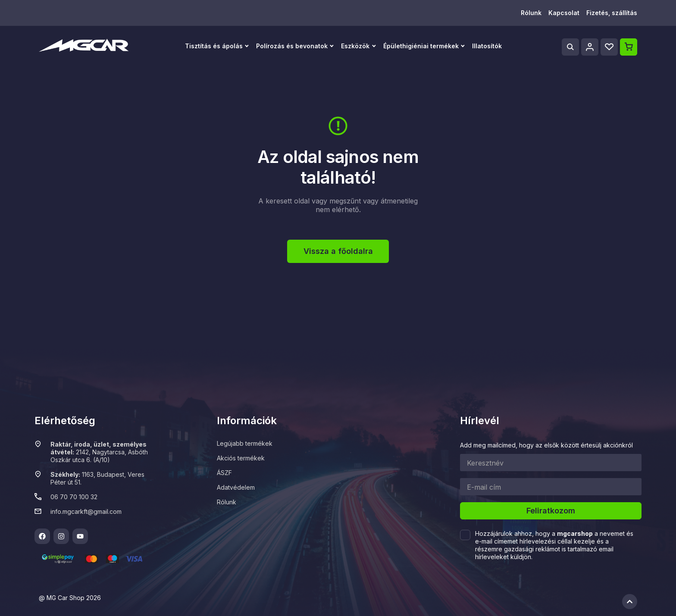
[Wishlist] (609, 47)
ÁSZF (224, 473)
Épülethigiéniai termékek (421, 46)
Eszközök (355, 46)
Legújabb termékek (245, 443)
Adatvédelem (236, 487)
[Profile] (590, 47)
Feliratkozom (551, 511)
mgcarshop (575, 533)
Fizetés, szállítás (612, 13)
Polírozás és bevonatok (292, 46)
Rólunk (531, 13)
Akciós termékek (241, 458)
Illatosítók (487, 46)
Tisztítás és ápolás (214, 46)
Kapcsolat (564, 13)
